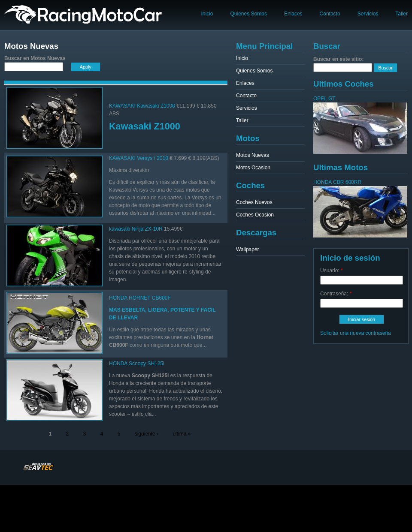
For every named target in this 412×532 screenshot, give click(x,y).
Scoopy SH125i (147, 364)
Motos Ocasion (253, 168)
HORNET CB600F (150, 298)
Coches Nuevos (254, 202)
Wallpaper (248, 249)
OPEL (320, 99)
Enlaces (293, 14)
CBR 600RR (347, 182)
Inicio (207, 14)
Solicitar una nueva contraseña (356, 333)
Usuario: (332, 271)
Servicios (368, 14)
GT (332, 99)
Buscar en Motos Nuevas (35, 58)
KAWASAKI (122, 106)
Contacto (330, 14)
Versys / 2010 (153, 158)
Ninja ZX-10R (147, 229)
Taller (401, 14)
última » (182, 434)
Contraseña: (336, 294)
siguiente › (147, 434)
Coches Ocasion (255, 215)
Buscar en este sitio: (338, 59)
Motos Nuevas (253, 155)
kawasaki (120, 229)
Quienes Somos (249, 14)
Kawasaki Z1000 (156, 106)
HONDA (118, 298)
